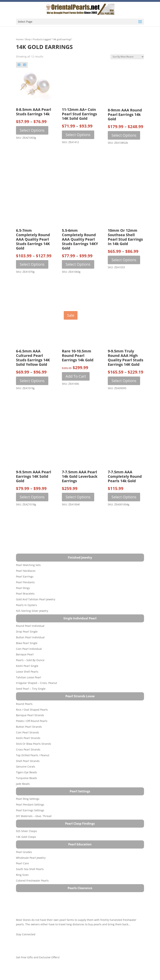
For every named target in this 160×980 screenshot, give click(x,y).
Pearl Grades (24, 852)
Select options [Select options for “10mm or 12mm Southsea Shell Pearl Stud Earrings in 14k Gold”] (124, 260)
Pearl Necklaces (26, 571)
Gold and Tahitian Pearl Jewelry (36, 599)
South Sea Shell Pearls (30, 869)
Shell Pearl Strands (28, 761)
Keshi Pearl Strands (28, 738)
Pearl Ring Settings (28, 799)
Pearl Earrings (25, 576)
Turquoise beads (26, 778)
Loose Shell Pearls (27, 672)
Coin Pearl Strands (28, 732)
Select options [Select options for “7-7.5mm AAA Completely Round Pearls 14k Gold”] (124, 497)
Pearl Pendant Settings (30, 805)
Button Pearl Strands (29, 727)
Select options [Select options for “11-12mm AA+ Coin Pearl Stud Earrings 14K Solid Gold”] (78, 135)
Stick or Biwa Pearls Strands (34, 744)
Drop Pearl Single (27, 632)
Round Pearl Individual (30, 626)
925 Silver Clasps (26, 831)
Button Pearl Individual (30, 637)
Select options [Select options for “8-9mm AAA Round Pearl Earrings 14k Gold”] (124, 135)
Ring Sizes (22, 875)
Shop (28, 39)
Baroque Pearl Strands (30, 715)
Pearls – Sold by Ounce (30, 660)
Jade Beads (23, 784)
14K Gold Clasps (26, 837)
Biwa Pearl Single (27, 643)
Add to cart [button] (76, 376)
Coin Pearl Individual (29, 649)
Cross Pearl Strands (28, 749)
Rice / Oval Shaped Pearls (32, 710)
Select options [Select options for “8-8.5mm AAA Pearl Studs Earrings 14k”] (32, 130)
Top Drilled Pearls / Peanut (33, 755)
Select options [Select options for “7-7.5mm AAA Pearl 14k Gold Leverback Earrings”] (78, 497)
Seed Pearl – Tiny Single (31, 689)
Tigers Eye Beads (26, 772)
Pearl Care (22, 863)
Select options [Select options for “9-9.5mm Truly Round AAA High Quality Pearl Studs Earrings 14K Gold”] (124, 381)
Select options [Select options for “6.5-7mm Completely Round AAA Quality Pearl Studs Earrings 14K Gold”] (32, 264)
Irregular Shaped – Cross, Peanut (37, 683)
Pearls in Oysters (26, 605)
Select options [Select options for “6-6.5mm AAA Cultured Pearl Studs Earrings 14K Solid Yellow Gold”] (32, 381)
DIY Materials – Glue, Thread (34, 816)
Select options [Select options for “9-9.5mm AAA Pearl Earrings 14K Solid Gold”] (32, 497)
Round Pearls (24, 704)
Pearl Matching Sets (28, 565)
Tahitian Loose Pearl (29, 677)
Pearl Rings (23, 588)
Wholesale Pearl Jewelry (31, 858)
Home (19, 39)
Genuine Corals (26, 767)
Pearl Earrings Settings (30, 810)
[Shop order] (127, 57)
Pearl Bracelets (25, 594)
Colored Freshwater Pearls (32, 881)
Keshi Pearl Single (27, 666)
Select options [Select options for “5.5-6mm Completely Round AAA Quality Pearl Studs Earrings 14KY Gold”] (78, 264)
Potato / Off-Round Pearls (32, 721)
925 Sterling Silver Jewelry (32, 611)
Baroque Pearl (25, 654)
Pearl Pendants (25, 582)
